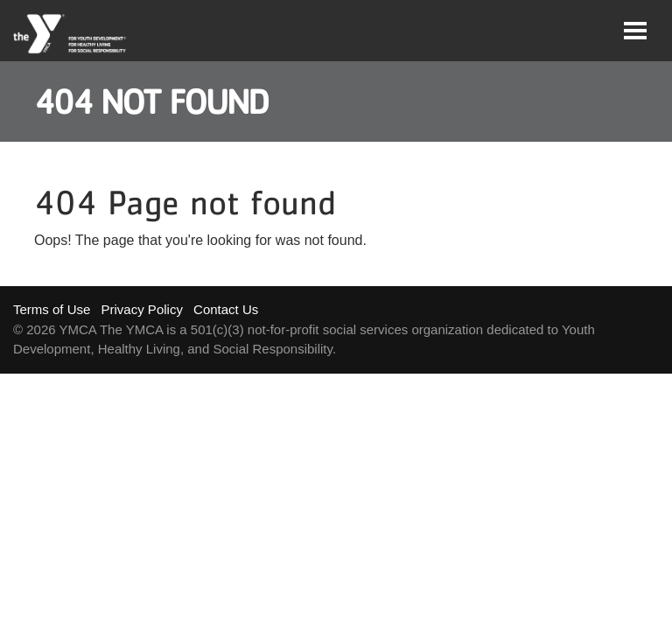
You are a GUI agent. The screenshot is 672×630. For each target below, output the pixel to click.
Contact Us (226, 309)
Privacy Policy (142, 309)
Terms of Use (52, 309)
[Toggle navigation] (635, 31)
